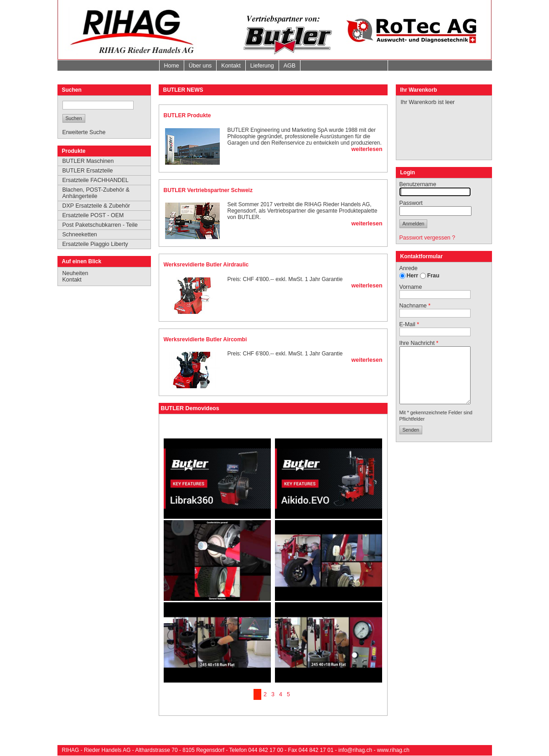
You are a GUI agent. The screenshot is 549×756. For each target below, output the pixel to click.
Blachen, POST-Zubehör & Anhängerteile (96, 193)
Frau (433, 276)
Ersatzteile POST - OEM (93, 215)
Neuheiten (75, 273)
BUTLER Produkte (187, 115)
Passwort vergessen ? (427, 238)
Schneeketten (80, 235)
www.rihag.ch (393, 750)
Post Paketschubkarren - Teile (100, 225)
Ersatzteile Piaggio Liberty (95, 244)
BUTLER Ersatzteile (88, 171)
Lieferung (262, 66)
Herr (413, 276)
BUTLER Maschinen (88, 161)
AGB (290, 66)
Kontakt (231, 66)
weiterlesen (367, 149)
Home (172, 66)
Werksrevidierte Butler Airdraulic (206, 265)
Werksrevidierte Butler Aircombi (205, 339)
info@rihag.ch (355, 750)
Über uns (200, 66)
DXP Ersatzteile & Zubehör (96, 206)
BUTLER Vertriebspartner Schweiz (208, 190)
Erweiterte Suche (84, 132)
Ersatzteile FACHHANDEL (96, 180)
